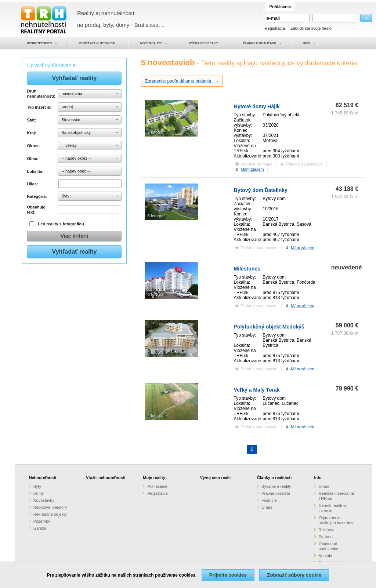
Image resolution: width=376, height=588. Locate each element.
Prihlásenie (157, 486)
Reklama (326, 530)
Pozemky (42, 521)
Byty (37, 486)
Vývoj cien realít (216, 478)
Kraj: (31, 133)
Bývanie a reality (276, 486)
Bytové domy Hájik (257, 106)
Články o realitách (274, 478)
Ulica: (32, 184)
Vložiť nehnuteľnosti (106, 478)
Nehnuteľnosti (43, 478)
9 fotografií (157, 132)
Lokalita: (35, 171)
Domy (39, 493)
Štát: (31, 120)
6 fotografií (157, 216)
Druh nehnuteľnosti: (41, 94)
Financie (269, 500)
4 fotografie (158, 352)
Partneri (326, 537)
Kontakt (325, 556)
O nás (267, 507)
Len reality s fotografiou (61, 224)
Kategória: (37, 196)
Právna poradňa (276, 493)
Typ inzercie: (39, 107)
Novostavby (44, 500)
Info (318, 478)
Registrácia (275, 28)
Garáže (40, 528)
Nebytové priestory (50, 507)
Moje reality (154, 478)
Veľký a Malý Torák (257, 390)
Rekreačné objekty (50, 514)
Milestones (247, 269)
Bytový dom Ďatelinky (261, 190)
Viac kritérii (74, 236)
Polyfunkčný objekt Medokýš (269, 327)
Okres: (33, 146)
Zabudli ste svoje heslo (311, 28)
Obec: (32, 159)
